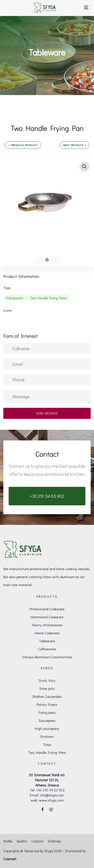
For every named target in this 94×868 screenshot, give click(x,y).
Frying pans (47, 712)
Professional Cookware (47, 609)
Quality (22, 841)
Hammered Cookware (47, 617)
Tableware (47, 641)
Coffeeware (47, 649)
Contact (37, 841)
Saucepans (47, 720)
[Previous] (38, 261)
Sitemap (54, 841)
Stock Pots (47, 680)
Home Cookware (47, 633)
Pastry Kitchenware (47, 625)
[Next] (56, 261)
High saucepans (47, 728)
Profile (8, 841)
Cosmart (10, 859)
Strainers (47, 736)
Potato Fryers (47, 704)
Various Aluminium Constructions (47, 657)
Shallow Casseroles (47, 696)
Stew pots (47, 688)
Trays (47, 744)
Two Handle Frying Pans (47, 752)
